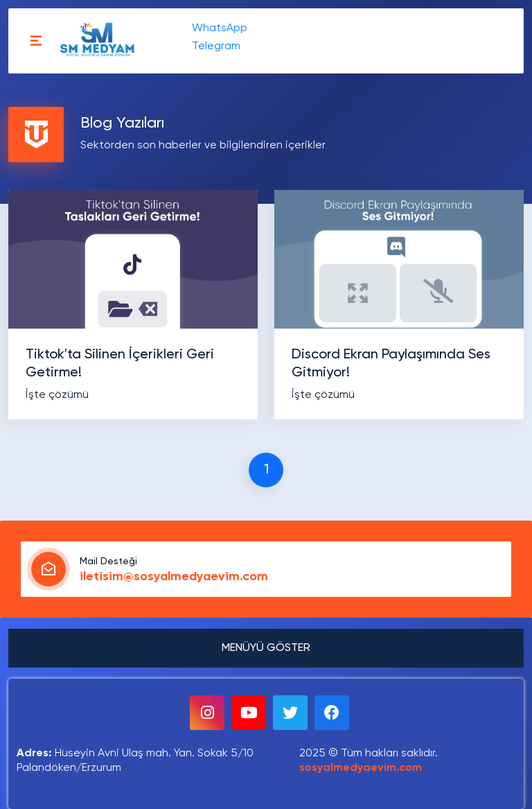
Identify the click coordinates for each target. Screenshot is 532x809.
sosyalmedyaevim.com (361, 768)
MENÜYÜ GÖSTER (266, 648)
